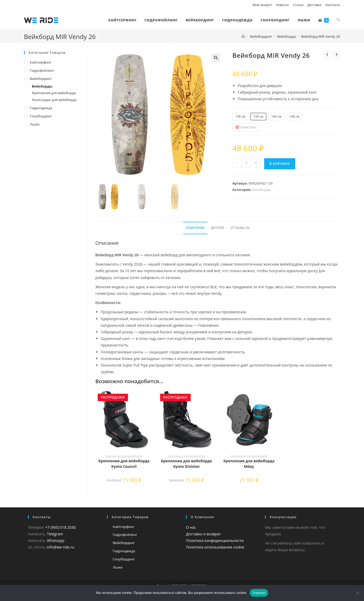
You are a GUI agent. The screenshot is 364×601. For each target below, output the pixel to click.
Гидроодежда (41, 108)
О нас (191, 527)
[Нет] (357, 593)
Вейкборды (262, 190)
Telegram (55, 534)
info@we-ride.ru (60, 547)
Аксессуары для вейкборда (54, 100)
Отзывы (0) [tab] (240, 228)
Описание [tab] (195, 228)
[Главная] (243, 36)
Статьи (298, 5)
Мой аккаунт (262, 5)
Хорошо (259, 593)
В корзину (280, 164)
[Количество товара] (247, 163)
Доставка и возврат (203, 534)
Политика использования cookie (215, 547)
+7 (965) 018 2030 (60, 527)
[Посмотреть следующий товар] (336, 55)
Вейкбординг (41, 79)
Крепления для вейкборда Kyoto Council (124, 464)
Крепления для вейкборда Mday (249, 464)
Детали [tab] (217, 228)
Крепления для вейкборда (124, 456)
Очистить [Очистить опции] (248, 127)
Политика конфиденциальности (215, 540)
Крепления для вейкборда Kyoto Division (186, 464)
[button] (216, 58)
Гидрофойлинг (42, 70)
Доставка (314, 5)
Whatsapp (56, 540)
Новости (282, 5)
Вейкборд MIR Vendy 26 (321, 36)
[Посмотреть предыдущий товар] (327, 55)
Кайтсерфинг (41, 62)
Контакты (333, 5)
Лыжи (35, 124)
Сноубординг (41, 116)
